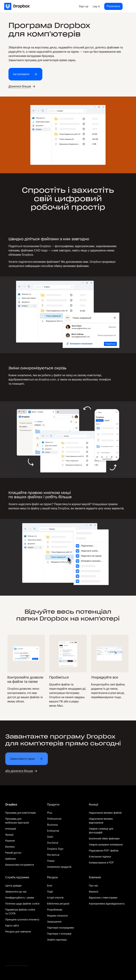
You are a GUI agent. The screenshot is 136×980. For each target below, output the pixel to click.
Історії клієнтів (55, 898)
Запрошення (54, 922)
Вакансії (94, 892)
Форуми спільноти (57, 916)
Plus (50, 813)
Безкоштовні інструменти (20, 865)
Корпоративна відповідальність (107, 904)
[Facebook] (17, 956)
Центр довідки (13, 886)
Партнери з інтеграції (59, 934)
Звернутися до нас (16, 892)
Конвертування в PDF (101, 863)
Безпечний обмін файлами (104, 838)
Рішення (10, 841)
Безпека (10, 847)
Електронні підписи (100, 857)
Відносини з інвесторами (103, 898)
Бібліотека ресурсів (58, 904)
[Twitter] (7, 956)
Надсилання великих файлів (105, 813)
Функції (9, 835)
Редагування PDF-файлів (104, 850)
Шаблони (11, 859)
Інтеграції (11, 829)
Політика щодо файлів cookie (22, 904)
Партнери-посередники (61, 928)
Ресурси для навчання (18, 931)
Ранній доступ (13, 853)
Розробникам (55, 910)
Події (50, 892)
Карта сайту (12, 925)
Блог (50, 886)
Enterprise (53, 831)
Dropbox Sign (55, 849)
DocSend (53, 843)
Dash (50, 837)
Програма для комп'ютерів (21, 813)
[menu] (128, 6)
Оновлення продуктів (59, 867)
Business (52, 825)
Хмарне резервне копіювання (106, 844)
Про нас (93, 886)
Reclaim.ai (53, 855)
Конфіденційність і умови (20, 898)
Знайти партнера (57, 940)
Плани (51, 861)
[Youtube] (27, 956)
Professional (54, 819)
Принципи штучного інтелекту (22, 919)
